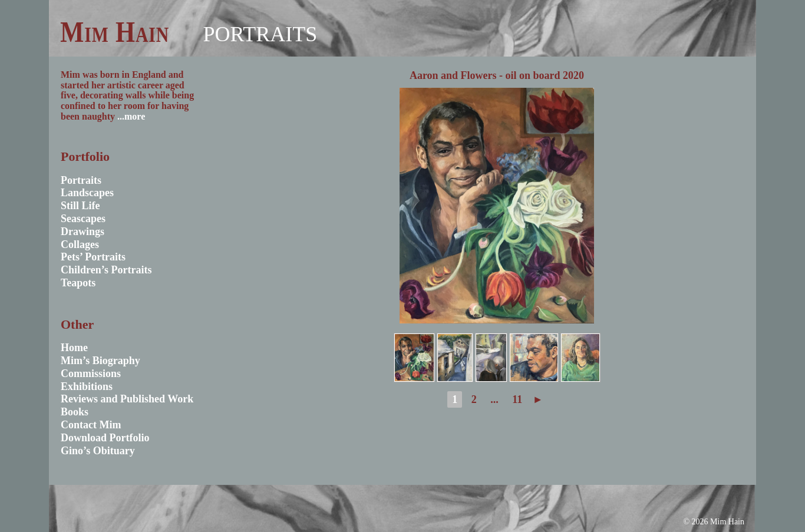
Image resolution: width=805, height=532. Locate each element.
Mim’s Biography (100, 361)
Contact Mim (91, 425)
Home (74, 348)
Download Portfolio (105, 438)
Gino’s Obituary (98, 451)
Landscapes (87, 193)
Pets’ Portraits (93, 257)
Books (75, 412)
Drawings (83, 232)
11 (517, 399)
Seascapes (83, 219)
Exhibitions (87, 386)
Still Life (80, 206)
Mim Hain (115, 32)
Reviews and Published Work (127, 399)
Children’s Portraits (106, 270)
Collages (80, 244)
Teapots (78, 283)
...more (131, 116)
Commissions (91, 374)
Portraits (260, 34)
